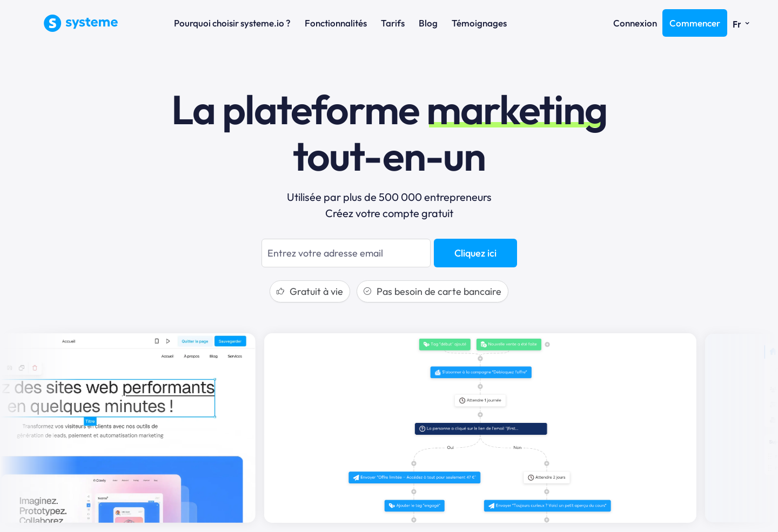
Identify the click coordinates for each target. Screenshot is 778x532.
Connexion (635, 23)
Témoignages (479, 23)
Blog (428, 23)
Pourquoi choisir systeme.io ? (232, 23)
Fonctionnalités (336, 23)
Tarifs (393, 23)
